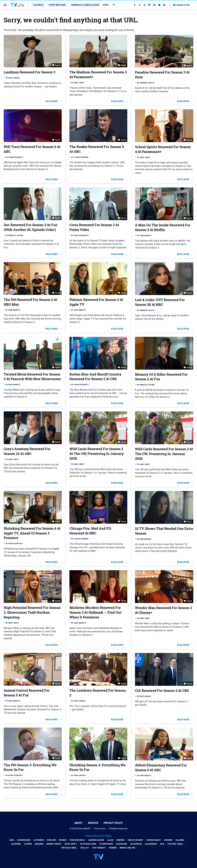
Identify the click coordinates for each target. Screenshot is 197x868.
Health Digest (136, 840)
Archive (93, 823)
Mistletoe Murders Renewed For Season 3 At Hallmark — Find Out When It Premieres (95, 612)
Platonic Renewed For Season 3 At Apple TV (96, 302)
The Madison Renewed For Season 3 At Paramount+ (98, 75)
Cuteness (39, 840)
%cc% (58, 65)
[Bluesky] (159, 5)
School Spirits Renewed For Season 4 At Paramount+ (163, 149)
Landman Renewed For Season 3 (29, 72)
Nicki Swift (71, 844)
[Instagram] (154, 5)
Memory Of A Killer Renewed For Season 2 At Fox (161, 377)
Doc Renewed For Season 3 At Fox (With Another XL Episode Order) (30, 227)
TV (114, 5)
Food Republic (77, 840)
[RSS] (164, 5)
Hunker (168, 840)
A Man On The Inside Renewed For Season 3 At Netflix (163, 227)
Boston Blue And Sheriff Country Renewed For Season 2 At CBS (95, 377)
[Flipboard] (149, 5)
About (78, 823)
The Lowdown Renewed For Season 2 (98, 693)
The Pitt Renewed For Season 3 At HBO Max (30, 302)
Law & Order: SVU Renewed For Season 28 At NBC (160, 302)
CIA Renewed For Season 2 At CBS (162, 691)
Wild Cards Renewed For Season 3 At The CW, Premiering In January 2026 (97, 454)
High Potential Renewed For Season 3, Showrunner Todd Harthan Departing (32, 612)
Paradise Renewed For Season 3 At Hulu (162, 75)
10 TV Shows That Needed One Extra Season (164, 531)
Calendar (38, 5)
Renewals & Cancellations (85, 5)
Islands (180, 840)
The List (85, 848)
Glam (110, 840)
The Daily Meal (69, 848)
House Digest (154, 840)
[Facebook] (135, 5)
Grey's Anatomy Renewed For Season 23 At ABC (27, 451)
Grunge (120, 840)
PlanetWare (106, 844)
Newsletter (181, 5)
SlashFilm (136, 844)
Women (113, 848)
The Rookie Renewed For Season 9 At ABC (97, 149)
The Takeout (99, 848)
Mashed (39, 844)
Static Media (83, 829)
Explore (51, 840)
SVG (162, 844)
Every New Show (57, 5)
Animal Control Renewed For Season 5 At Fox (27, 693)
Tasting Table (175, 844)
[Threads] (145, 5)
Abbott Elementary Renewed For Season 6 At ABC (161, 768)
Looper (28, 844)
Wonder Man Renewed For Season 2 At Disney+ (163, 610)
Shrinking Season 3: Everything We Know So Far (97, 767)
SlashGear (151, 844)
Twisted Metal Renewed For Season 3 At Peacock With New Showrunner (32, 377)
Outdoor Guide (88, 844)
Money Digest (54, 844)
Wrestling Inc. (128, 848)
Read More (52, 101)
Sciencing (122, 844)
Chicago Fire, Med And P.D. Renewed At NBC (91, 531)
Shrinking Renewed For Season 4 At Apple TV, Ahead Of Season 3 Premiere (32, 533)
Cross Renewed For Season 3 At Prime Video (94, 227)
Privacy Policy (113, 823)
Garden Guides (96, 840)
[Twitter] (140, 5)
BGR (12, 840)
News (106, 5)
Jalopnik (16, 844)
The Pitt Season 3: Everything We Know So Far (30, 767)
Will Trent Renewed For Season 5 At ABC (32, 149)
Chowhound (24, 840)
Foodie (63, 840)
